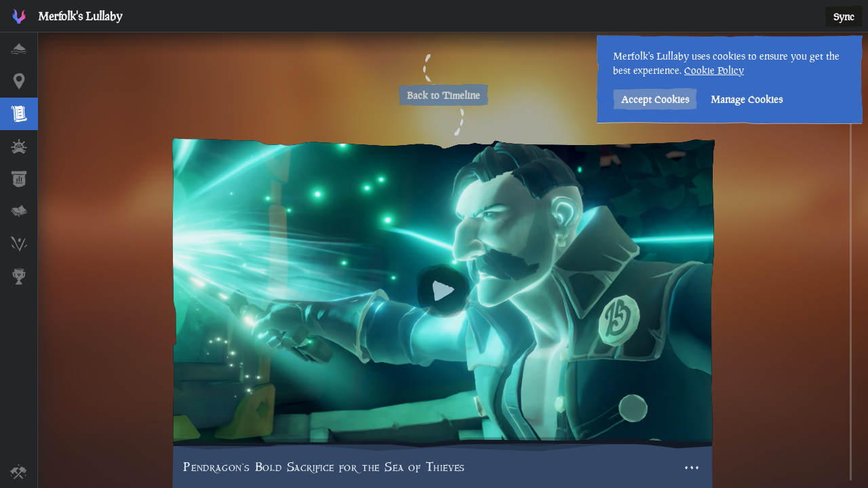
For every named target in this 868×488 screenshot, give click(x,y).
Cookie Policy (714, 70)
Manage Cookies (747, 99)
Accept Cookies (655, 99)
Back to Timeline (443, 95)
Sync (844, 17)
